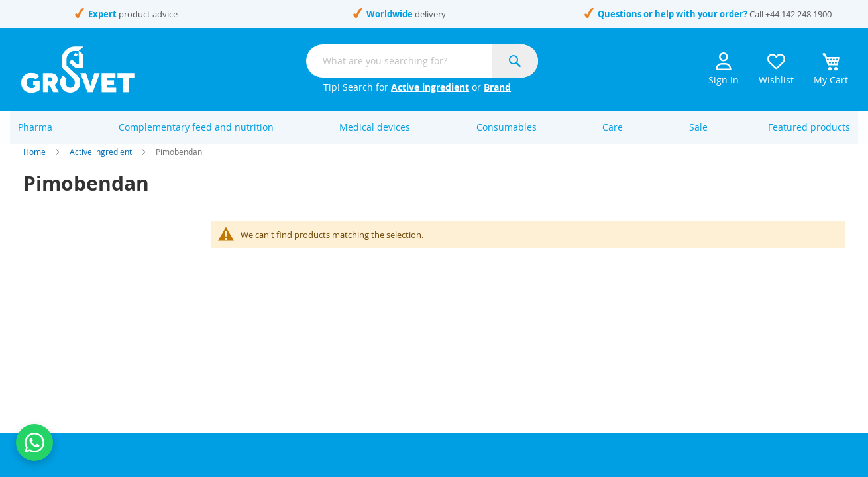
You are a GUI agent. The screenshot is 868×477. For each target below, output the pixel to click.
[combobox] (422, 61)
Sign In (724, 69)
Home (34, 166)
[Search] (515, 61)
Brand (497, 87)
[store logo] (78, 70)
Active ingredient (430, 87)
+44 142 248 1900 (798, 14)
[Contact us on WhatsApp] (34, 443)
